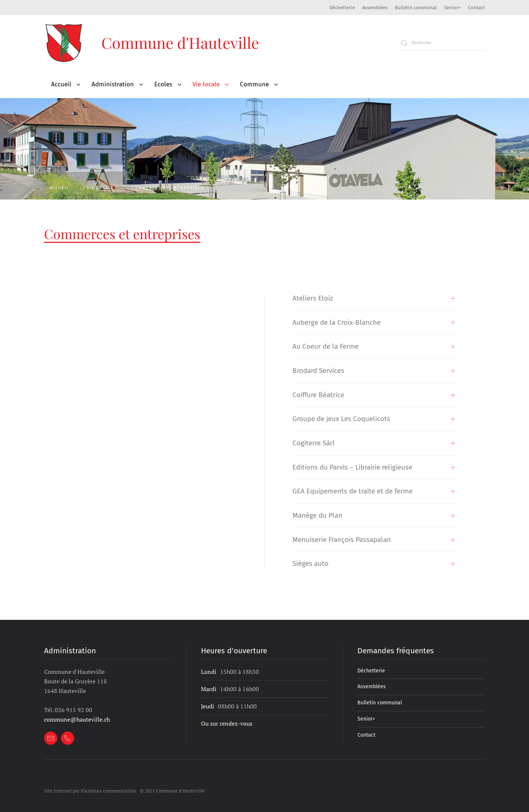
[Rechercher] (441, 43)
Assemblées (375, 8)
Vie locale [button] (206, 84)
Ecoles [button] (163, 84)
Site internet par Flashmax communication (90, 791)
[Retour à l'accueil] (64, 43)
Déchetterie (342, 8)
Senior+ (452, 8)
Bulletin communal (416, 8)
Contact (476, 8)
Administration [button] (113, 84)
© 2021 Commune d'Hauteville (172, 791)
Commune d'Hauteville (180, 43)
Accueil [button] (61, 84)
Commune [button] (254, 84)
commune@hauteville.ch (77, 719)
